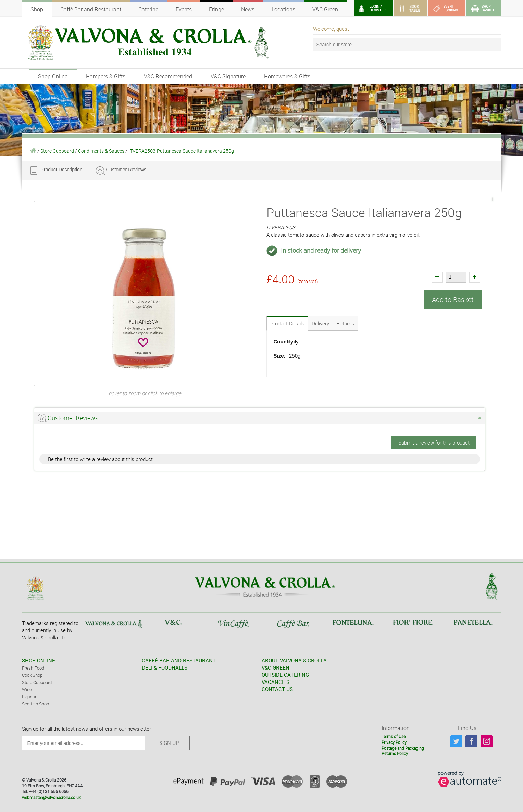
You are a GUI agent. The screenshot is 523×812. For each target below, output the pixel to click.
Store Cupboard (57, 151)
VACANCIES (276, 682)
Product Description (62, 170)
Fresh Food (33, 668)
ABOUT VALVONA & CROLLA (294, 660)
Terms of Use (394, 736)
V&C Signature (228, 76)
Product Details (287, 323)
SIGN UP (169, 743)
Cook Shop (32, 675)
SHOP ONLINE (39, 660)
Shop (37, 9)
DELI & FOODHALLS (165, 667)
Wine (27, 689)
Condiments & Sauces (101, 151)
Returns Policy (395, 753)
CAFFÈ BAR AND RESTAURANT (179, 660)
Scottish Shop (35, 704)
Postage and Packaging (403, 748)
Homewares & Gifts (287, 76)
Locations (283, 9)
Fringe (216, 9)
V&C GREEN (276, 667)
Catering (148, 9)
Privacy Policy (394, 742)
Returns (345, 323)
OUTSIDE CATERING (285, 675)
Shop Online (53, 76)
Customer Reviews (126, 170)
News (248, 9)
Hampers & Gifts (106, 76)
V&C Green (325, 9)
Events (184, 9)
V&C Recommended (168, 76)
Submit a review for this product (434, 442)
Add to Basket (453, 299)
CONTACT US (277, 689)
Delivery (320, 323)
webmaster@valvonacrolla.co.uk (51, 797)
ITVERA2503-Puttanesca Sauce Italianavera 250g (181, 151)
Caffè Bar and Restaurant (91, 9)
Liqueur (29, 697)
